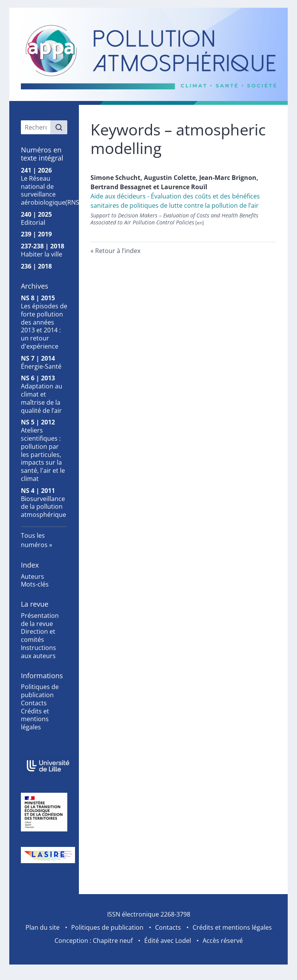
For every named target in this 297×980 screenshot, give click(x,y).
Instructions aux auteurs (38, 652)
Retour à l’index (118, 251)
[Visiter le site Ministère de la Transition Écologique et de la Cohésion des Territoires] (44, 812)
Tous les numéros (34, 540)
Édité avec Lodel (168, 941)
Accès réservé (223, 941)
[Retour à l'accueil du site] (148, 56)
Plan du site (43, 927)
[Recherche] (36, 127)
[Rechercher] (59, 127)
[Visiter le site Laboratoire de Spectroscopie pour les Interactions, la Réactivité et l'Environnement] (44, 855)
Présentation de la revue (40, 620)
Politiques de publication (40, 691)
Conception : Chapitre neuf (94, 941)
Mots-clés (35, 584)
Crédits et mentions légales (35, 719)
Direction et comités (38, 635)
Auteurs (32, 576)
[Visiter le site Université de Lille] (44, 766)
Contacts (34, 703)
